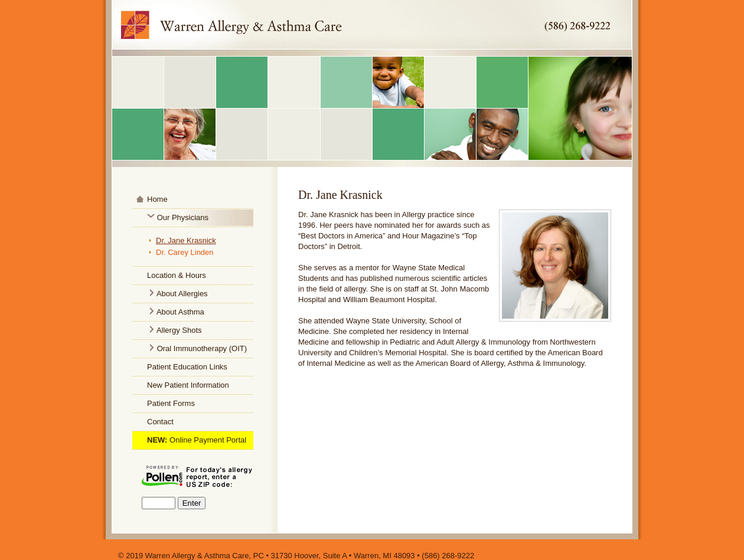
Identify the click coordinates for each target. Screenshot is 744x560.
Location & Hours (177, 275)
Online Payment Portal (208, 440)
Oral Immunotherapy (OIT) (202, 348)
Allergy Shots (179, 330)
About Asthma (180, 312)
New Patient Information (188, 385)
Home (157, 199)
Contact (160, 422)
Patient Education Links (187, 367)
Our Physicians (183, 217)
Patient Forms (171, 403)
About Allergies (181, 294)
